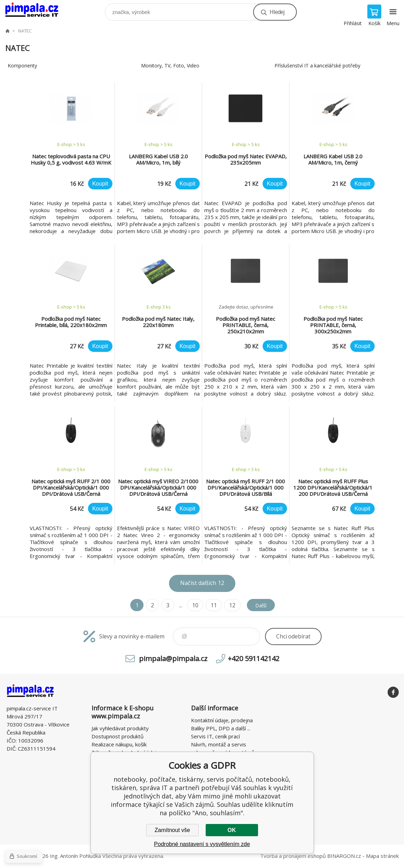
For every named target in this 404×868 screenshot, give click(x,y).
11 (212, 605)
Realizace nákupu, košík (119, 744)
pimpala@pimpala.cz (173, 659)
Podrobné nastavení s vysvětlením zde (202, 844)
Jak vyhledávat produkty (120, 728)
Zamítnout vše (172, 830)
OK (232, 830)
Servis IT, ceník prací (215, 736)
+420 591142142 (254, 659)
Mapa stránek (382, 856)
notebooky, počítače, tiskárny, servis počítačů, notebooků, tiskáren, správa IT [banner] (36, 10)
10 (193, 605)
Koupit (100, 184)
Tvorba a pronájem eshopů (293, 856)
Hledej (277, 12)
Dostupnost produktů (117, 736)
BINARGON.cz (344, 856)
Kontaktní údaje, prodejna (222, 720)
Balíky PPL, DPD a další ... (221, 728)
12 (230, 605)
